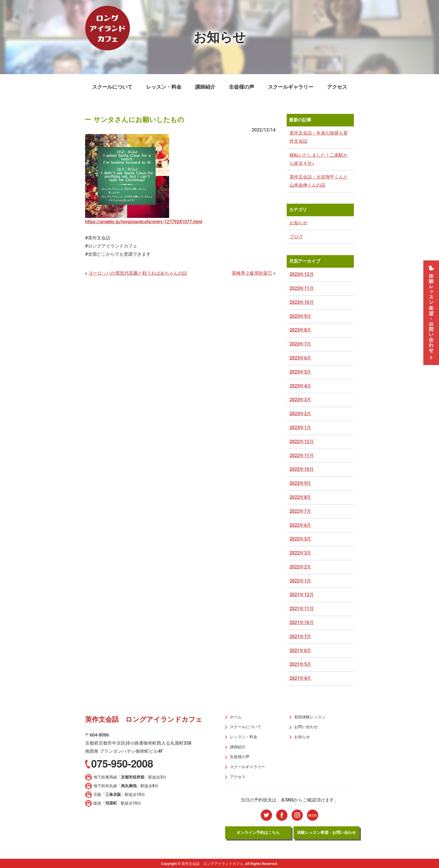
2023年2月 (300, 414)
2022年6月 (300, 525)
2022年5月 (300, 539)
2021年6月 (300, 651)
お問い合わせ (306, 727)
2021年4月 (300, 678)
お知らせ (298, 223)
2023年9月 (300, 316)
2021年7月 (300, 637)
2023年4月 (300, 386)
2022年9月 (300, 483)
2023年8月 (300, 330)
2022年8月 (300, 497)
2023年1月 (300, 428)
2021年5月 (300, 664)
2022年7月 (300, 511)
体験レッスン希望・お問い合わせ (326, 832)
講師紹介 (205, 87)
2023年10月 (302, 302)
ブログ (296, 237)
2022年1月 (300, 581)
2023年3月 (300, 400)
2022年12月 (302, 442)
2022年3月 (300, 553)
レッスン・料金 (164, 87)
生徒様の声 (242, 87)
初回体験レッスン (310, 717)
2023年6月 (300, 358)
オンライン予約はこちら (258, 832)
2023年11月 (302, 288)
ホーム (235, 717)
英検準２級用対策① (252, 273)
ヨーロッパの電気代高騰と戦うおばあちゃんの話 (138, 273)
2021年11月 (302, 609)
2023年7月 (300, 344)
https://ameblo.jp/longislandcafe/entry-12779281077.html (144, 222)
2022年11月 (302, 456)
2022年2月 (300, 567)
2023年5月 (300, 372)
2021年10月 (302, 623)
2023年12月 (302, 274)
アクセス (337, 87)
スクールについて (112, 87)
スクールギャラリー (291, 87)
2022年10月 (302, 469)
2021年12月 (302, 595)
